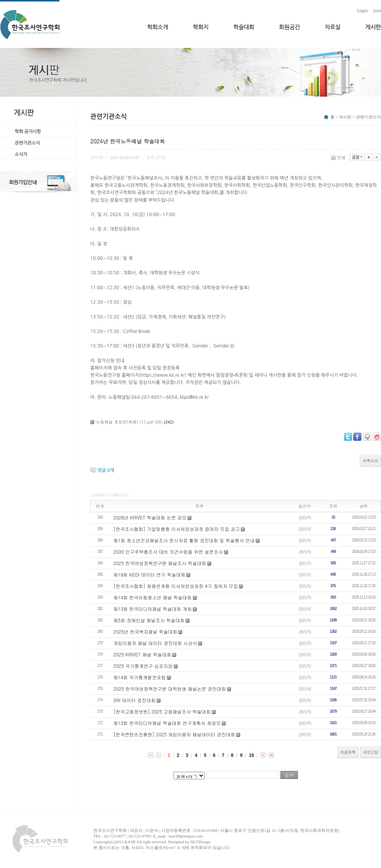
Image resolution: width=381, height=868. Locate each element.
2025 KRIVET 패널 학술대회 (142, 654)
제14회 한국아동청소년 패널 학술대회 (153, 597)
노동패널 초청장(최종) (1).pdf (125, 422)
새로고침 (370, 752)
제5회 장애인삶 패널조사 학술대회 (149, 620)
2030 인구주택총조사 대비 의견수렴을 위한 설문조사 (168, 552)
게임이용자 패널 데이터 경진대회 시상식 (155, 643)
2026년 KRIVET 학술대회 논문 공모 (150, 517)
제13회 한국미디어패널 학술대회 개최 (153, 609)
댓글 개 (106, 470)
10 (251, 755)
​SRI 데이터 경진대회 (135, 700)
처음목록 (348, 752)
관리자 (305, 517)
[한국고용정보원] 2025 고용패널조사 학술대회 (162, 711)
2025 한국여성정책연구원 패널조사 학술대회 (160, 563)
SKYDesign (200, 842)
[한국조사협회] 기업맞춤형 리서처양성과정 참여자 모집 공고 (177, 529)
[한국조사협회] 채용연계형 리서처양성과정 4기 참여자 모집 (176, 586)
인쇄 (339, 157)
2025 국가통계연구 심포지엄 (143, 666)
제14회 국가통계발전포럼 (140, 677)
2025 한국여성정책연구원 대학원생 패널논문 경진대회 (170, 689)
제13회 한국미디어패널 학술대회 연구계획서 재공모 (167, 723)
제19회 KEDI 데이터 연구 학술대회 (150, 574)
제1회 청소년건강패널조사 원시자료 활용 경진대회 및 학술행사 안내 (184, 540)
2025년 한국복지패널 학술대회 (146, 631)
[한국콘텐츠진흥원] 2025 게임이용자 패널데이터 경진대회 (174, 734)
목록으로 (370, 461)
